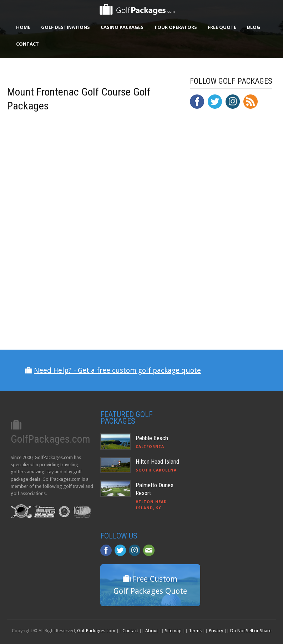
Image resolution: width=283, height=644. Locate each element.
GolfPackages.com (96, 631)
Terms (195, 631)
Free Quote (222, 27)
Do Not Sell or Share (251, 631)
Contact (27, 44)
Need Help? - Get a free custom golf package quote (117, 370)
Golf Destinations (65, 27)
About (151, 631)
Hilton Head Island (157, 462)
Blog (254, 27)
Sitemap (173, 631)
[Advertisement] (236, 262)
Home (23, 27)
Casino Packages (122, 27)
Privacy (216, 631)
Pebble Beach (152, 438)
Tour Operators (176, 27)
